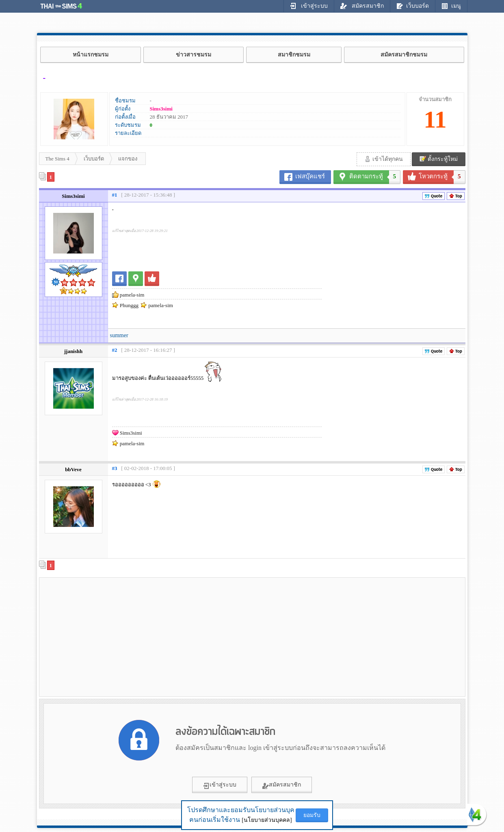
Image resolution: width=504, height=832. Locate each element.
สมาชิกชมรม (294, 55)
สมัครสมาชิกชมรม (404, 55)
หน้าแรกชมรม (91, 55)
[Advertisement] (110, 637)
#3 (115, 468)
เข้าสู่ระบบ (309, 6)
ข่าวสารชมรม (194, 55)
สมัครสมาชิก (362, 6)
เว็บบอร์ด (413, 6)
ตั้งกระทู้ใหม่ (439, 159)
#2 (115, 350)
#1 (115, 195)
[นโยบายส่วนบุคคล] (267, 820)
